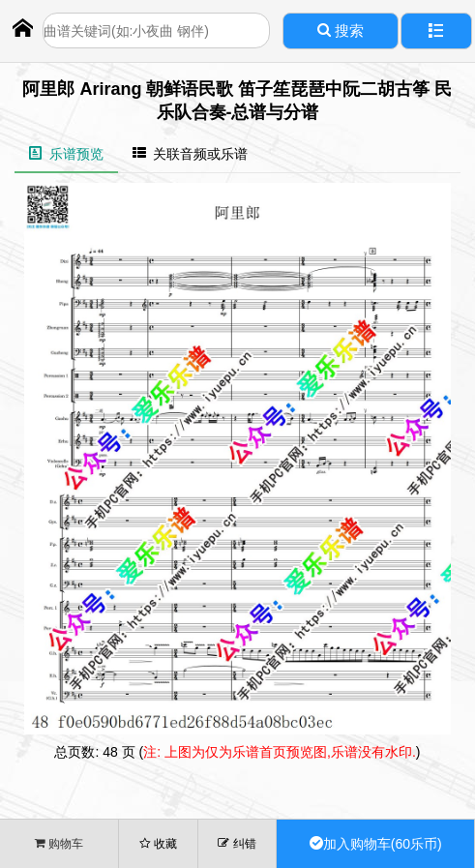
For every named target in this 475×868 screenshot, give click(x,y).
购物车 (59, 843)
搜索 (341, 30)
